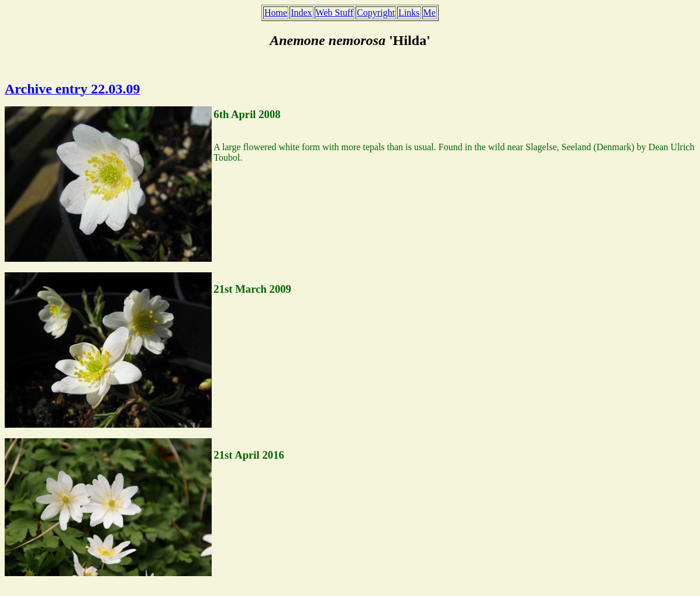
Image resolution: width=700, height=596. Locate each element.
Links (409, 13)
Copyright (376, 13)
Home (276, 13)
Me (430, 13)
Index (301, 13)
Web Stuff (335, 13)
